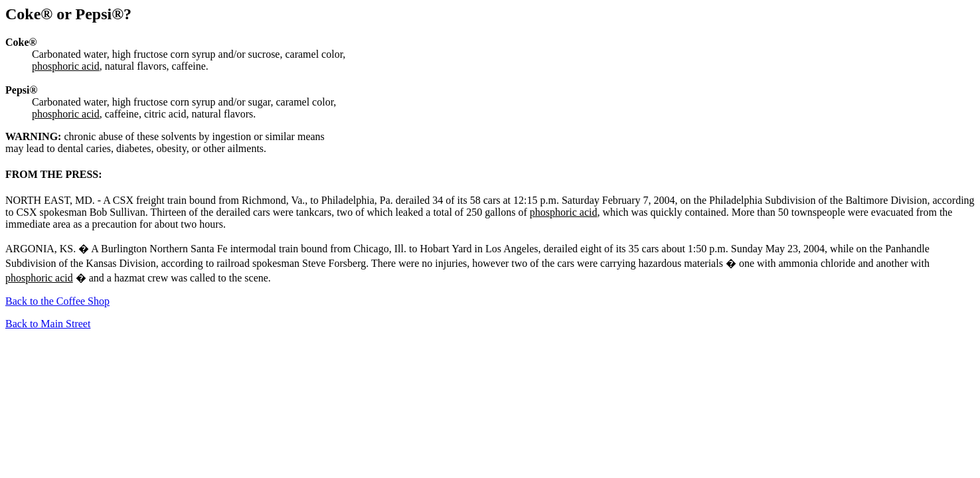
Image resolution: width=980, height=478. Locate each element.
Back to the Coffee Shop (57, 301)
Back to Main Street (48, 324)
